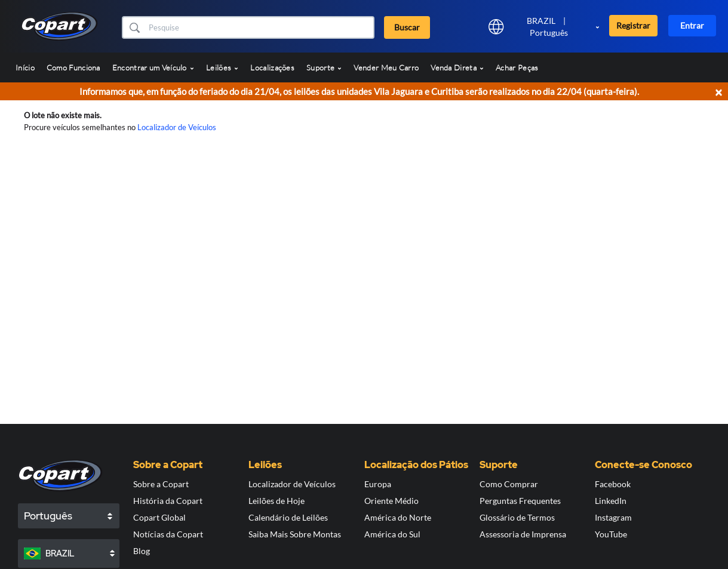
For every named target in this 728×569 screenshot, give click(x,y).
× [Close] (718, 92)
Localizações (272, 67)
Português (549, 33)
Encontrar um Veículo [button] (153, 67)
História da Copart (168, 501)
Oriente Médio (391, 501)
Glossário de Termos (517, 517)
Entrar (692, 25)
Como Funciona (73, 67)
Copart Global (159, 517)
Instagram (613, 517)
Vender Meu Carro (386, 67)
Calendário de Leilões (288, 517)
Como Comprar (509, 484)
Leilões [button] (222, 67)
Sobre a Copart (161, 484)
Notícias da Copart (168, 534)
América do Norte (398, 517)
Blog (142, 551)
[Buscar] (260, 27)
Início (25, 67)
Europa (378, 484)
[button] (134, 27)
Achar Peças (517, 67)
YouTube (611, 534)
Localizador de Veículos (177, 127)
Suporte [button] (324, 67)
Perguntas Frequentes (520, 501)
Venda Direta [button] (457, 67)
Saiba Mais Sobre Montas (295, 534)
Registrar (633, 25)
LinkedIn (611, 501)
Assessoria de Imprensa (523, 534)
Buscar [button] (407, 27)
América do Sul (392, 534)
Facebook (613, 484)
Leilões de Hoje (277, 501)
